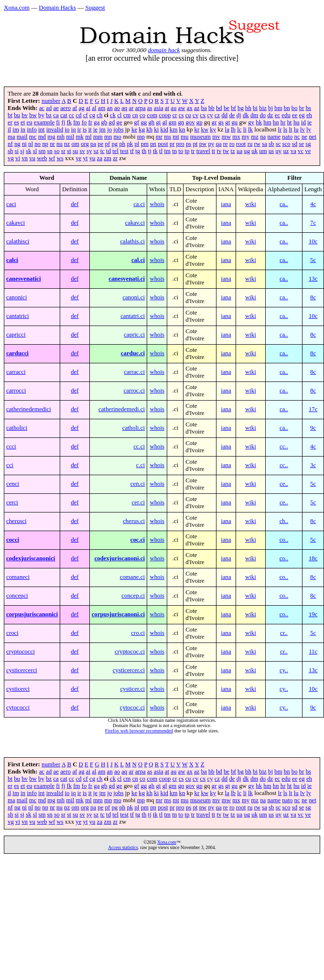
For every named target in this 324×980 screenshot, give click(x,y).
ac (42, 108)
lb (233, 130)
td (108, 151)
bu (17, 115)
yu (92, 158)
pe (100, 144)
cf (86, 115)
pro (180, 144)
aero (65, 108)
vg (11, 158)
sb (271, 144)
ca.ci (139, 204)
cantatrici (18, 316)
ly (309, 130)
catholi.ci (134, 428)
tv (219, 151)
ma (11, 137)
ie (309, 122)
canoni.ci (134, 297)
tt (213, 151)
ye (78, 158)
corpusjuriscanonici (32, 614)
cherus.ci (134, 521)
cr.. (284, 633)
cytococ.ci (132, 708)
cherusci (16, 521)
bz (49, 115)
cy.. (284, 670)
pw (203, 144)
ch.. (284, 521)
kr (197, 130)
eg (302, 115)
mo (118, 137)
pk (130, 144)
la (227, 130)
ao (117, 108)
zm (108, 158)
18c (313, 558)
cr (175, 115)
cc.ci (139, 446)
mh (61, 137)
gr (214, 122)
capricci (16, 335)
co (142, 115)
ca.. (284, 204)
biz (263, 108)
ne (304, 137)
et (23, 122)
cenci (13, 484)
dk (246, 115)
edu (286, 115)
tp (187, 151)
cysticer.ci (132, 689)
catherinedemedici (29, 409)
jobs (118, 130)
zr (115, 158)
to (181, 151)
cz (217, 115)
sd (295, 144)
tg (138, 151)
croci (12, 633)
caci (11, 204)
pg (114, 144)
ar (131, 108)
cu (188, 115)
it (90, 130)
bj (270, 108)
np (45, 144)
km (173, 130)
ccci (11, 446)
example (44, 122)
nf (10, 144)
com (152, 115)
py (211, 144)
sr (63, 151)
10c (313, 241)
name (274, 137)
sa (265, 144)
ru (250, 144)
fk (69, 122)
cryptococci (21, 652)
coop (165, 115)
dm (254, 115)
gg (144, 122)
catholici (17, 428)
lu (296, 130)
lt (290, 130)
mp (141, 137)
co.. (284, 540)
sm (42, 151)
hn (276, 122)
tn (174, 151)
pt (195, 144)
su (75, 151)
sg (308, 144)
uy (278, 151)
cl (119, 115)
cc (71, 115)
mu (184, 137)
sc (278, 144)
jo (109, 130)
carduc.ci (133, 353)
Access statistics (123, 847)
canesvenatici (24, 279)
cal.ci (138, 260)
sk (28, 151)
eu (29, 122)
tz (233, 151)
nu (59, 144)
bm (278, 108)
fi (58, 122)
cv (195, 115)
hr (283, 122)
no (38, 144)
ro (232, 144)
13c (313, 279)
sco (286, 144)
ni (24, 144)
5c (313, 260)
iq (74, 130)
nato (287, 137)
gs (221, 122)
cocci (13, 540)
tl (161, 151)
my (246, 137)
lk (250, 130)
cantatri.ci (133, 316)
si (17, 151)
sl (35, 151)
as (150, 108)
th (144, 151)
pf (108, 144)
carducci (17, 353)
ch (99, 115)
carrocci (16, 391)
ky (213, 130)
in (23, 130)
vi (18, 158)
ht (290, 122)
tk (155, 151)
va (293, 151)
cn (135, 115)
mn (108, 137)
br (302, 108)
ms (167, 137)
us (271, 151)
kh (149, 130)
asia (159, 108)
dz (270, 115)
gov (190, 122)
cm (127, 115)
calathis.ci (132, 241)
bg (241, 108)
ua (239, 151)
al (94, 108)
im (16, 130)
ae (56, 108)
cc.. (284, 446)
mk (80, 137)
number (51, 101)
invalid (55, 130)
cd (79, 115)
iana (226, 204)
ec (277, 115)
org (85, 144)
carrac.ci (134, 372)
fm (76, 122)
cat (64, 115)
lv (302, 130)
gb (104, 122)
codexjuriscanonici (31, 558)
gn (181, 122)
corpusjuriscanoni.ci (118, 614)
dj (239, 115)
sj (22, 151)
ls (286, 130)
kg (142, 130)
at (167, 108)
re (226, 144)
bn (287, 108)
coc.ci (138, 540)
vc (301, 151)
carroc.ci (134, 391)
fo (84, 122)
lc (239, 130)
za (100, 158)
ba (204, 108)
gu (234, 122)
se (301, 144)
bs (308, 108)
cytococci (18, 708)
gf (137, 122)
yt (86, 158)
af (75, 108)
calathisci (18, 241)
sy (89, 151)
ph (122, 144)
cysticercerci (22, 670)
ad (49, 108)
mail (22, 137)
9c (313, 428)
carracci (16, 372)
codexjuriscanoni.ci (119, 558)
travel (203, 151)
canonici (16, 297)
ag (82, 108)
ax (190, 108)
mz (255, 137)
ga (97, 122)
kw (205, 130)
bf (233, 108)
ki (156, 130)
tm (167, 151)
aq (124, 108)
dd (224, 115)
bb (211, 108)
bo (295, 108)
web (42, 158)
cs (181, 115)
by (41, 115)
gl (165, 122)
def (75, 204)
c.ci (140, 465)
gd (112, 122)
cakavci (16, 223)
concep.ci (133, 596)
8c (313, 297)
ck (113, 115)
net (313, 137)
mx (236, 137)
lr (280, 130)
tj (150, 151)
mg (51, 137)
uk (254, 151)
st (69, 151)
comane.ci (132, 577)
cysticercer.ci (129, 670)
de (232, 115)
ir (79, 130)
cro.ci (138, 633)
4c (313, 204)
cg (92, 115)
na (263, 137)
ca (56, 115)
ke (134, 130)
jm (102, 130)
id (303, 122)
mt (176, 137)
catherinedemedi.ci (122, 409)
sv (82, 151)
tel (115, 151)
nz (67, 144)
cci (10, 465)
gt (227, 122)
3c (313, 465)
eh (309, 115)
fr (91, 122)
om (75, 144)
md (42, 137)
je (95, 130)
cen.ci (138, 484)
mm (98, 137)
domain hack (164, 50)
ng (17, 144)
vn (25, 158)
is (85, 130)
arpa (140, 108)
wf (52, 158)
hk (259, 122)
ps (189, 144)
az (197, 108)
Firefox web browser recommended (139, 731)
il (9, 130)
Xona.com (17, 7)
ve (308, 151)
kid (164, 130)
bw (33, 115)
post (163, 144)
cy (210, 115)
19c (313, 614)
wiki (251, 204)
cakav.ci (135, 223)
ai (88, 108)
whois (157, 204)
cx (203, 115)
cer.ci (138, 502)
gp (200, 122)
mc (33, 137)
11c (313, 652)
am (102, 108)
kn (182, 130)
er (10, 122)
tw (226, 151)
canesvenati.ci (127, 279)
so (57, 151)
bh (248, 108)
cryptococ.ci (130, 652)
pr (172, 144)
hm (267, 122)
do (263, 115)
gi (158, 122)
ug (247, 151)
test (124, 151)
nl (31, 144)
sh (10, 151)
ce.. (284, 484)
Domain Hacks (57, 7)
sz (96, 151)
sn (50, 151)
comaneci (18, 577)
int (42, 130)
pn (153, 144)
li (245, 130)
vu (32, 158)
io (67, 130)
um (263, 151)
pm (145, 144)
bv (25, 115)
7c (313, 223)
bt (10, 115)
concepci (17, 596)
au (173, 108)
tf (132, 151)
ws (60, 158)
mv (216, 137)
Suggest (95, 7)
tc (103, 151)
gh (151, 122)
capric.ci (134, 335)
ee (295, 115)
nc (297, 137)
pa (93, 144)
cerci (12, 502)
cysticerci (18, 689)
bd (219, 108)
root (241, 144)
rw (258, 144)
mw (226, 137)
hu (297, 122)
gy (251, 122)
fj (63, 122)
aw (182, 108)
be (227, 108)
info (32, 130)
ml (88, 137)
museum (200, 137)
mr (159, 137)
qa (218, 144)
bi (255, 108)
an (110, 108)
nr (52, 144)
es (16, 122)
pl (137, 144)
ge (119, 122)
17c (313, 409)
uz (286, 151)
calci (12, 260)
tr (193, 151)
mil (70, 137)
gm (173, 122)
